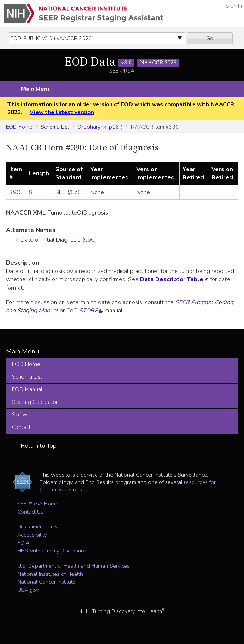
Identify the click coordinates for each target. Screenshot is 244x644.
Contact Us (30, 512)
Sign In (234, 6)
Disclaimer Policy (37, 527)
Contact (21, 427)
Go (210, 38)
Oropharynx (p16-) (100, 127)
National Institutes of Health (50, 574)
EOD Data (122, 62)
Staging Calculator (35, 402)
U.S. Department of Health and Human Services (73, 566)
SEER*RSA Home (38, 504)
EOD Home (19, 127)
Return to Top (39, 446)
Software (24, 415)
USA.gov (28, 590)
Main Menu (36, 89)
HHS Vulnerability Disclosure (52, 551)
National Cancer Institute (46, 582)
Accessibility (32, 535)
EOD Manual (27, 389)
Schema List (55, 127)
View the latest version (62, 112)
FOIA (23, 543)
